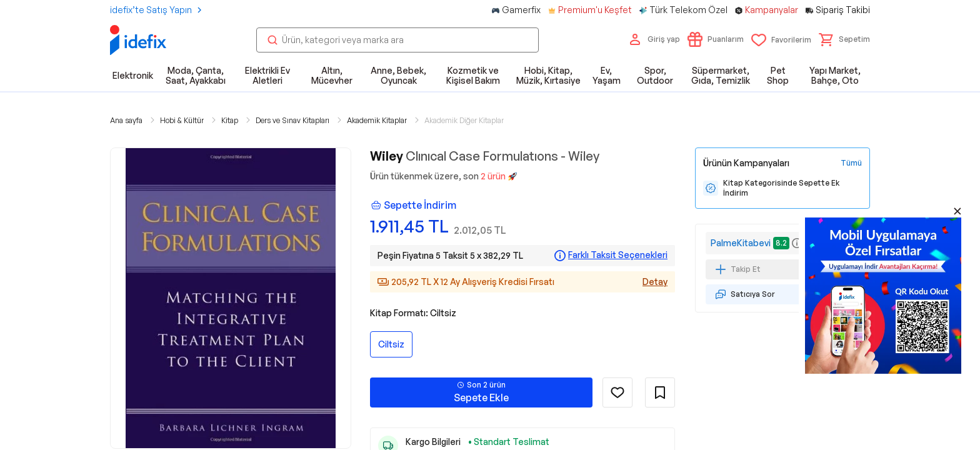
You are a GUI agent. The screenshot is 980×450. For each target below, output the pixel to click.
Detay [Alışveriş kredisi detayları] (655, 282)
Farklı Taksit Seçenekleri (618, 255)
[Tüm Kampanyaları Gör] (851, 163)
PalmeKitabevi (741, 243)
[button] (844, 39)
